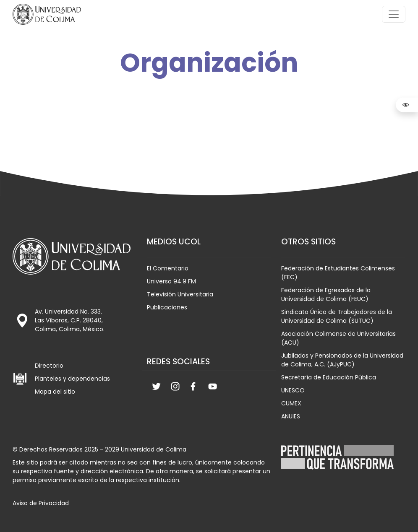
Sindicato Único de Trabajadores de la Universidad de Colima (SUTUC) (337, 316)
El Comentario (168, 268)
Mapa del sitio (55, 392)
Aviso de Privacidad (41, 503)
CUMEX (291, 403)
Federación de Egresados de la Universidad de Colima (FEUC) (326, 295)
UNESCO (293, 390)
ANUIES (291, 416)
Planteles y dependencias (72, 379)
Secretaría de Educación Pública (329, 377)
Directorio (49, 366)
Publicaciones (167, 307)
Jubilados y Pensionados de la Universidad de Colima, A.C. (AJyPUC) (342, 360)
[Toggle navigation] (394, 14)
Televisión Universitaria (180, 294)
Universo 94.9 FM (171, 281)
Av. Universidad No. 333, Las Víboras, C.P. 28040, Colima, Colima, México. (70, 320)
